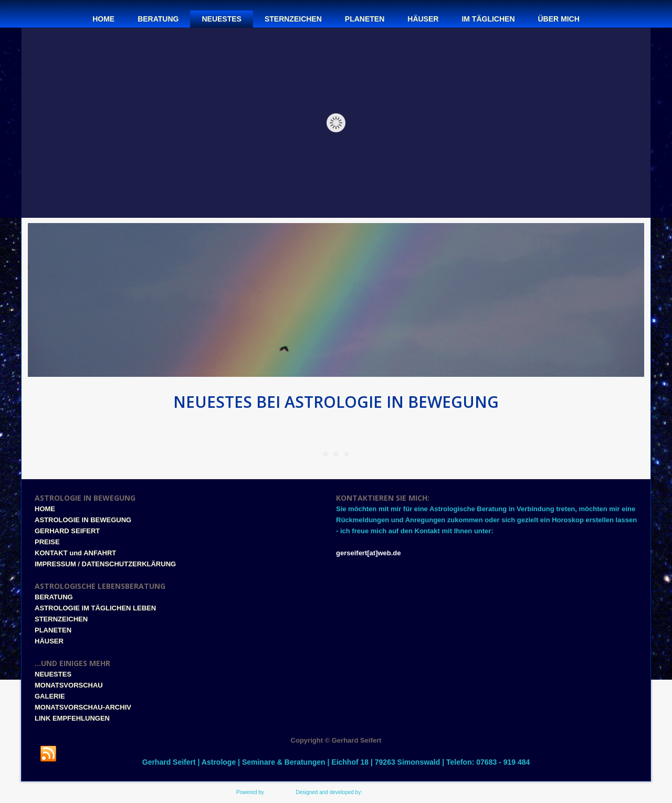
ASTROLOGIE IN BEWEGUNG (83, 520)
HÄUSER (49, 641)
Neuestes (221, 19)
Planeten (365, 19)
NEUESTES (53, 674)
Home (103, 19)
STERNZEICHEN (61, 619)
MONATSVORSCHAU (69, 685)
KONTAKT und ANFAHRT (75, 553)
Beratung (158, 19)
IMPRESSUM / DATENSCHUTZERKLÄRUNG (105, 564)
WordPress (279, 792)
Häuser (423, 19)
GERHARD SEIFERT (67, 531)
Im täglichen (488, 19)
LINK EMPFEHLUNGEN (72, 718)
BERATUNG (54, 597)
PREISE (47, 542)
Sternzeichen (293, 19)
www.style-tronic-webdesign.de (400, 792)
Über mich (559, 19)
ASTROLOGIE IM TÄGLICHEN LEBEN (95, 608)
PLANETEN (53, 630)
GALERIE (50, 696)
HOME (45, 509)
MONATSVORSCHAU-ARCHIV (83, 707)
